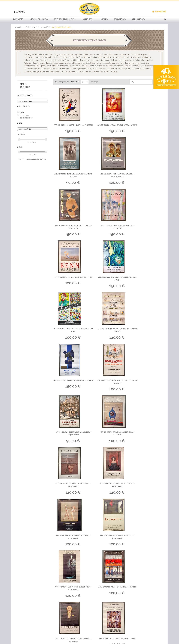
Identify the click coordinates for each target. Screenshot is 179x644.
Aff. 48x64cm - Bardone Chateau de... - (147, 179)
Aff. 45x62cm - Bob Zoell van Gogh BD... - (147, 231)
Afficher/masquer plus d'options (33, 159)
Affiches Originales (39, 19)
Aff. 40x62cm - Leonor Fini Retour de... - (70, 388)
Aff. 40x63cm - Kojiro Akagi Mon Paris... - (70, 336)
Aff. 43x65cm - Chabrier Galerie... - (109, 440)
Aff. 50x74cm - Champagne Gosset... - (109, 493)
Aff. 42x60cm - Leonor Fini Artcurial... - (147, 336)
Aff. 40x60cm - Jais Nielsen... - (70, 493)
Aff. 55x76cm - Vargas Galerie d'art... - (109, 127)
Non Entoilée (27, 118)
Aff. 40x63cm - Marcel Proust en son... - (147, 440)
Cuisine (104, 19)
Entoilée (25, 115)
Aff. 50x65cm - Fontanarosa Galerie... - (70, 179)
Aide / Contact (138, 19)
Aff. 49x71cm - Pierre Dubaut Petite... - (70, 284)
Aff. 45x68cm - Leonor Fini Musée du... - (147, 388)
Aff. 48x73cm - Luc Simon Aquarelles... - (109, 231)
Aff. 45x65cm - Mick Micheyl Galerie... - (147, 127)
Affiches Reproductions (64, 19)
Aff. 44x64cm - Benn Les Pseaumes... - (70, 231)
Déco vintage (119, 19)
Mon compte (20, 12)
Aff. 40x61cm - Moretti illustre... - (70, 127)
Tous (22, 112)
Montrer (75, 82)
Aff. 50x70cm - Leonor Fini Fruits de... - (109, 388)
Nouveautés (18, 19)
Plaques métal (87, 19)
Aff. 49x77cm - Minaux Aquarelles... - (109, 284)
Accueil (18, 27)
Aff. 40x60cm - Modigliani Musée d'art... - (109, 179)
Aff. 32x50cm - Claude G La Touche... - (147, 284)
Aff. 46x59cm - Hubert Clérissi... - (147, 493)
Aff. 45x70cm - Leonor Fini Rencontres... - (70, 440)
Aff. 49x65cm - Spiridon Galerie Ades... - (109, 336)
